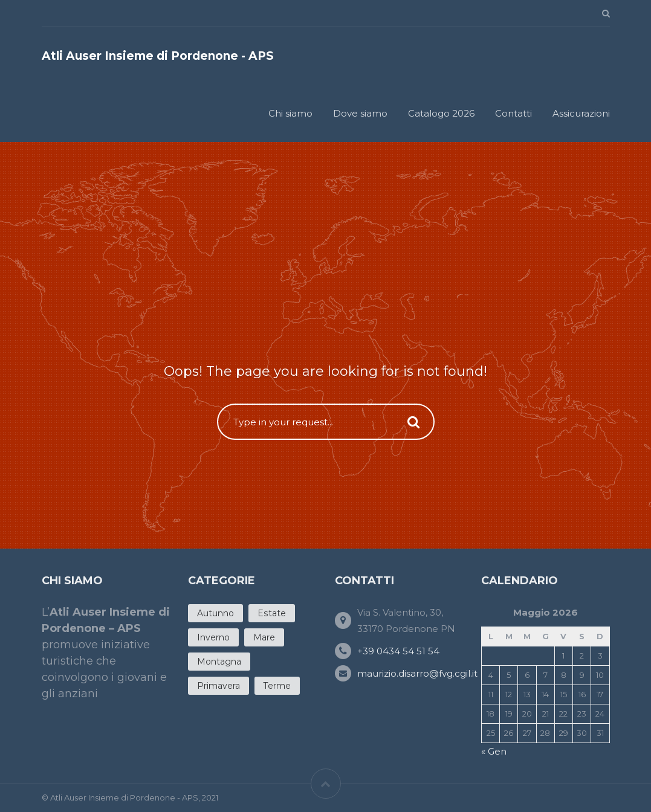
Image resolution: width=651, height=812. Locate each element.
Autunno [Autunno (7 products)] (215, 613)
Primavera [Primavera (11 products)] (219, 686)
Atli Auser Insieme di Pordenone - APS (158, 56)
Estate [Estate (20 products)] (272, 613)
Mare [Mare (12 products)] (264, 637)
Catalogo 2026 (441, 113)
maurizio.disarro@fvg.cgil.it (417, 673)
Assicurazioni (581, 113)
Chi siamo (290, 113)
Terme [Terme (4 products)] (277, 686)
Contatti (513, 113)
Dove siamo (360, 113)
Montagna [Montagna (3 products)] (219, 662)
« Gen (494, 751)
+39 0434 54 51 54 (398, 651)
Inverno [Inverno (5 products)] (213, 637)
